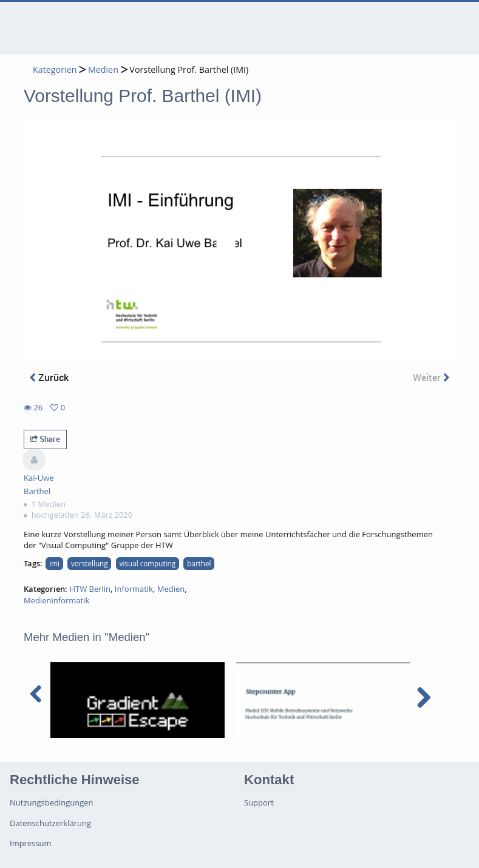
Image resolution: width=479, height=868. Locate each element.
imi (54, 563)
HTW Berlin (90, 589)
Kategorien (55, 70)
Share (45, 439)
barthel (199, 563)
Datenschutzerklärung (50, 823)
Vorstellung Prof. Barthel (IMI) (189, 70)
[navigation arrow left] (36, 694)
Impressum (31, 843)
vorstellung (90, 563)
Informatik (134, 589)
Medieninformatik (56, 600)
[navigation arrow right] (423, 697)
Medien (103, 70)
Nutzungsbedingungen (51, 802)
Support (259, 802)
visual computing (148, 563)
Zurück (49, 378)
